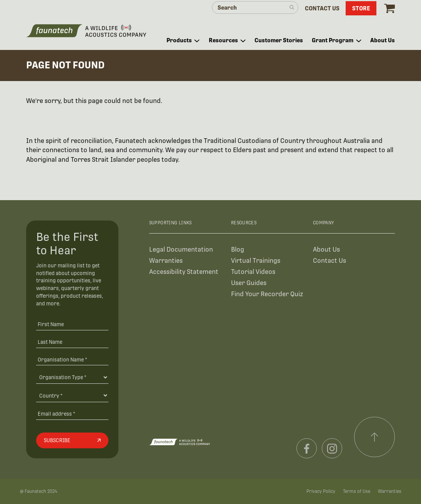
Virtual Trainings (256, 261)
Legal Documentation (181, 250)
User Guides (249, 283)
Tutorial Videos (253, 272)
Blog (238, 250)
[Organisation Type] (72, 377)
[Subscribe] (72, 441)
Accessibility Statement (184, 272)
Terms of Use (357, 491)
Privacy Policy (321, 491)
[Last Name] (72, 342)
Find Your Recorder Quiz (267, 294)
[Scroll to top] (374, 437)
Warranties (166, 261)
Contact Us (329, 261)
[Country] (72, 395)
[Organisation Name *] (72, 359)
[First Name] (72, 324)
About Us (326, 250)
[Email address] (72, 414)
